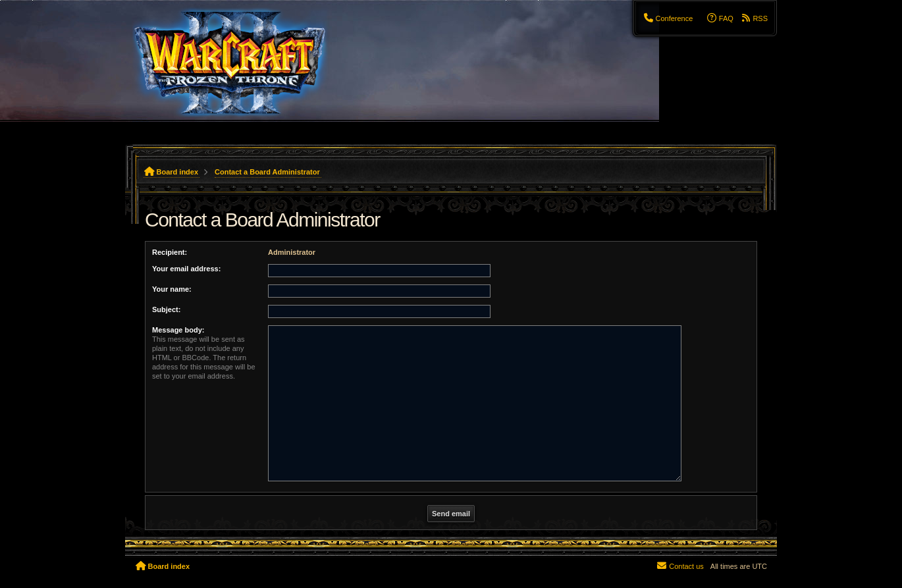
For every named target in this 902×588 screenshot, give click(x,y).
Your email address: (186, 269)
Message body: (178, 330)
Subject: (166, 309)
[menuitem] (668, 18)
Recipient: (170, 252)
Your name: (172, 289)
